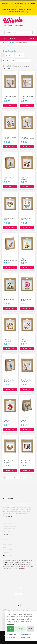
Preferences (26, 635)
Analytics (11, 637)
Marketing (26, 637)
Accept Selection (20, 629)
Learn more (11, 624)
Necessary (11, 635)
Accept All (11, 629)
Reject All (30, 629)
